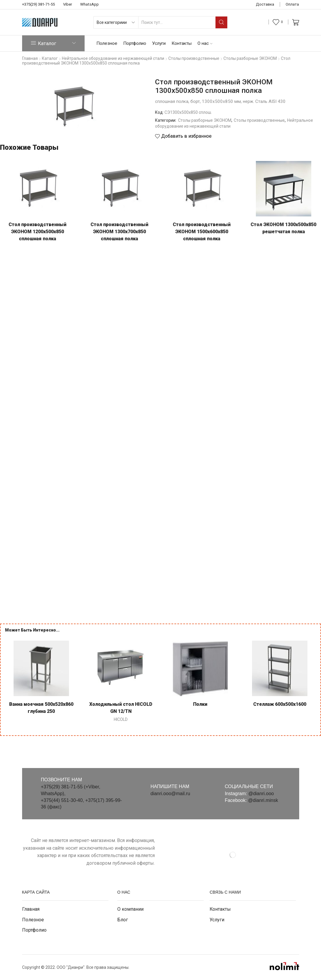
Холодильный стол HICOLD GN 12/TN (121, 708)
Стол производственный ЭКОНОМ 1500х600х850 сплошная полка (202, 232)
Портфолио (135, 43)
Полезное (107, 43)
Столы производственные (259, 120)
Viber (68, 4)
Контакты (182, 43)
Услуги (159, 43)
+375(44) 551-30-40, (63, 800)
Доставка (265, 4)
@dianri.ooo (261, 794)
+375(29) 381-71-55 (38, 4)
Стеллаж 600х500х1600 (280, 704)
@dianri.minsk (263, 800)
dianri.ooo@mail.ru (171, 794)
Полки (200, 704)
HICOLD (121, 719)
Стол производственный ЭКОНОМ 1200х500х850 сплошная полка (37, 232)
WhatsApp (89, 4)
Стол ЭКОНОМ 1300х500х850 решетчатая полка (283, 228)
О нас (205, 43)
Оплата (292, 4)
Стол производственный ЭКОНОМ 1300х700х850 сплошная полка (119, 232)
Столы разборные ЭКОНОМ (205, 120)
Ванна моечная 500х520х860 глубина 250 (41, 708)
